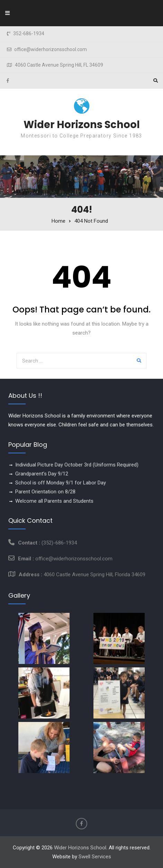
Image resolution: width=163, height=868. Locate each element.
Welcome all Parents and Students (54, 501)
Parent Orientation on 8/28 (45, 492)
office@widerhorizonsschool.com (51, 50)
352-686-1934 (29, 34)
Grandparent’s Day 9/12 (42, 474)
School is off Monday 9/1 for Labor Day (61, 483)
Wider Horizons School (82, 125)
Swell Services (95, 857)
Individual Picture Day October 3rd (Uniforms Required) (77, 465)
